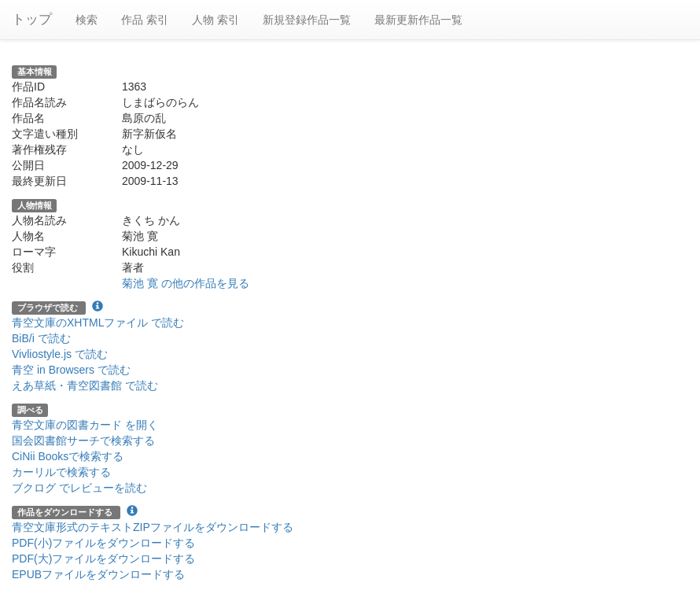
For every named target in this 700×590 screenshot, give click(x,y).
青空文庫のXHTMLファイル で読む (98, 323)
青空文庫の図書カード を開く (85, 425)
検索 (87, 20)
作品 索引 (145, 20)
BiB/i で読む (41, 338)
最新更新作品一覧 (418, 20)
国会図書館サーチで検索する (83, 441)
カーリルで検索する (61, 472)
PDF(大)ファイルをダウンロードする (103, 559)
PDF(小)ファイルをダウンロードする (103, 543)
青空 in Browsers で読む (71, 370)
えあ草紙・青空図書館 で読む (85, 385)
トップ (32, 19)
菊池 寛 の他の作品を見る (186, 283)
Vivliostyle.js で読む (60, 354)
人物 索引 (216, 20)
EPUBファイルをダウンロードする (98, 574)
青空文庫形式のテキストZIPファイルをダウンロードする (153, 527)
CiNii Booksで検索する (68, 456)
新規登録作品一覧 (307, 20)
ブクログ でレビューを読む (79, 488)
